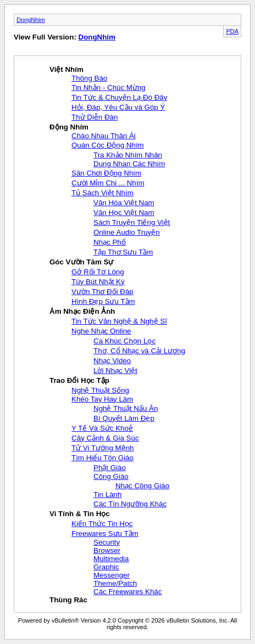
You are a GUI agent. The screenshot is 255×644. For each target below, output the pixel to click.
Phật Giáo (110, 468)
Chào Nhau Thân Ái (104, 136)
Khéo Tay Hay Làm (102, 399)
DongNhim (31, 20)
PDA (232, 31)
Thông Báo (89, 78)
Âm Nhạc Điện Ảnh (82, 311)
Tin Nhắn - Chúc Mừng (109, 87)
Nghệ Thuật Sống (100, 390)
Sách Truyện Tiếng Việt (132, 222)
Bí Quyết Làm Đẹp (124, 418)
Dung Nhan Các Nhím (129, 164)
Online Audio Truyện (127, 232)
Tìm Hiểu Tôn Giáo (102, 458)
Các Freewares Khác (127, 592)
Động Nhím (69, 127)
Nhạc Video (112, 361)
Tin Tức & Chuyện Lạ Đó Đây (119, 97)
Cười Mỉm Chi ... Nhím (108, 183)
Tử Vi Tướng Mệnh (103, 448)
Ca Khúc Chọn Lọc (124, 341)
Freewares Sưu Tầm (105, 533)
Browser (107, 550)
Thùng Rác (68, 600)
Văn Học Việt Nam (124, 213)
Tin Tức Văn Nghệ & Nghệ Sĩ (119, 321)
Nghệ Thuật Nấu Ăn (126, 408)
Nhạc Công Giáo (142, 486)
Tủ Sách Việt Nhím (102, 193)
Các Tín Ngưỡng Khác (130, 504)
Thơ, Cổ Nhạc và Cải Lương (139, 351)
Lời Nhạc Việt (115, 371)
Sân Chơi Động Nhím (106, 173)
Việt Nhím (66, 69)
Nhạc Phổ (110, 242)
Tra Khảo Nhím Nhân (128, 155)
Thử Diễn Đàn (95, 117)
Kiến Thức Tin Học (102, 524)
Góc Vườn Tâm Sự (81, 262)
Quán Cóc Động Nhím (108, 145)
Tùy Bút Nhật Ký (98, 282)
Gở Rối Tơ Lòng (98, 272)
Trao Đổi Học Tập (79, 380)
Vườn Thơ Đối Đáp (102, 292)
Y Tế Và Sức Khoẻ (102, 428)
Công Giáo (111, 476)
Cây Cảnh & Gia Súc (105, 438)
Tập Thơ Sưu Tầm (123, 252)
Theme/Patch (115, 583)
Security (107, 542)
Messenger (112, 575)
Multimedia (111, 559)
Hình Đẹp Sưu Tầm (103, 301)
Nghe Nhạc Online (101, 331)
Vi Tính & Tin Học (80, 514)
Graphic (106, 567)
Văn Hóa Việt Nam (124, 203)
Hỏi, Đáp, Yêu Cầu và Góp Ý (118, 107)
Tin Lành (107, 495)
